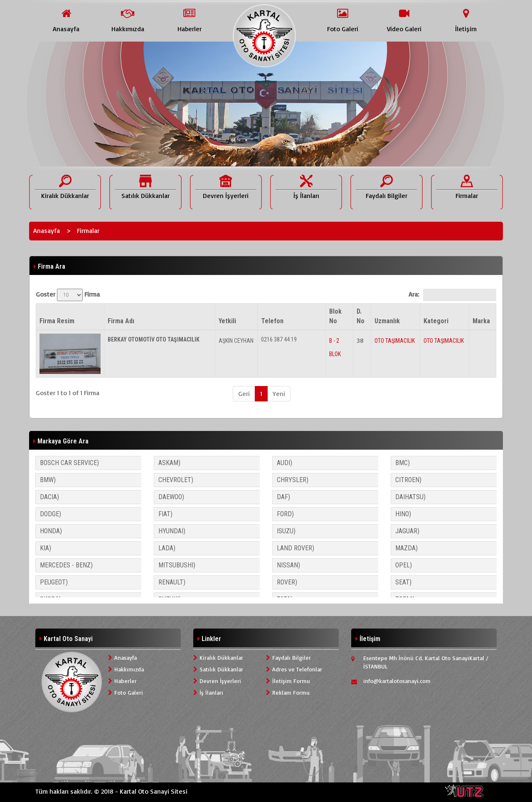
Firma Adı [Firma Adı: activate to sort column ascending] (121, 321)
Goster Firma (68, 295)
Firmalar (88, 230)
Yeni (279, 394)
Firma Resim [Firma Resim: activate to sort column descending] (57, 321)
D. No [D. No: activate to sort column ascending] (361, 316)
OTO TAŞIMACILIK (395, 341)
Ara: (452, 295)
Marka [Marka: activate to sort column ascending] (481, 321)
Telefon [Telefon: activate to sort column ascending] (272, 321)
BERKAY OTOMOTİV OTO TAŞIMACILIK (154, 339)
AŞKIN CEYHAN (236, 341)
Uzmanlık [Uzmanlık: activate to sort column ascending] (387, 321)
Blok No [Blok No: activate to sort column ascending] (335, 316)
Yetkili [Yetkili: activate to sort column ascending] (227, 321)
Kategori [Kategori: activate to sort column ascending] (436, 321)
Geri (244, 394)
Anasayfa (47, 230)
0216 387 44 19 (279, 339)
